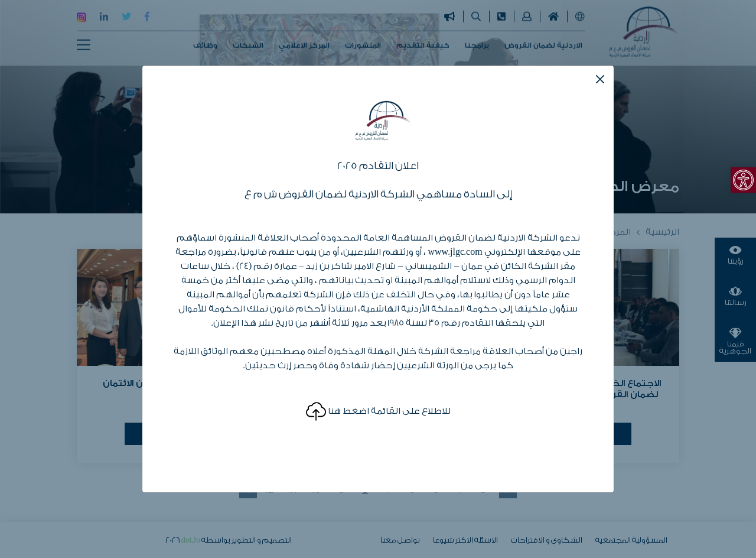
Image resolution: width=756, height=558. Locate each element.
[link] (743, 180)
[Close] (600, 79)
